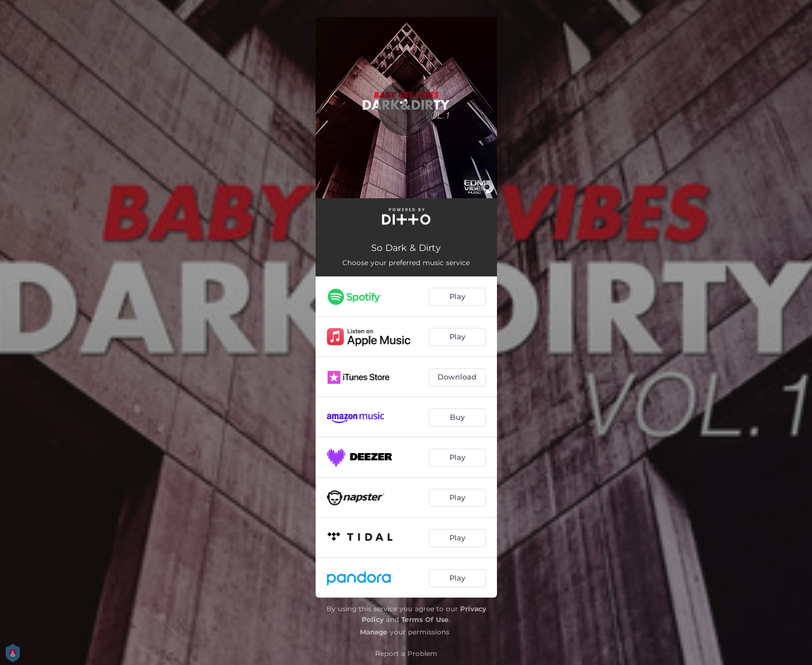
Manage (374, 632)
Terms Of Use (425, 619)
